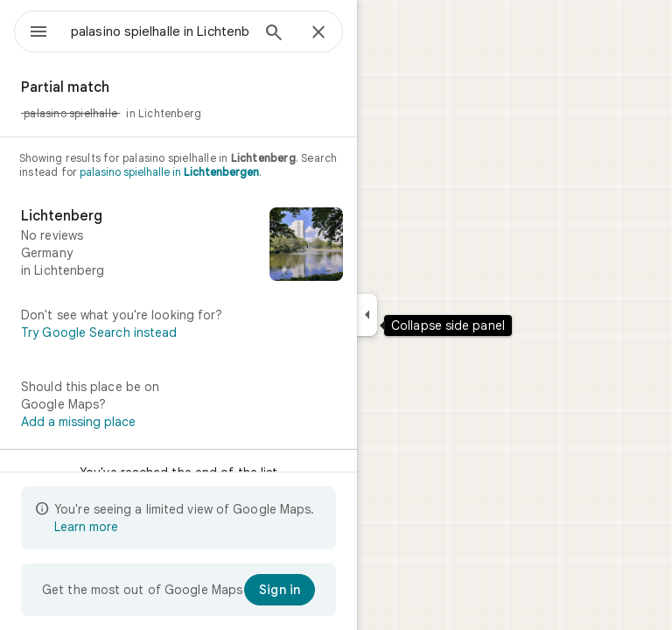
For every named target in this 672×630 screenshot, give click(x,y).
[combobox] (160, 31)
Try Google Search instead (99, 332)
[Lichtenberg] (178, 246)
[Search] (274, 34)
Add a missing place (78, 422)
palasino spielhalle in (169, 172)
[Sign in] (280, 590)
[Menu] (38, 33)
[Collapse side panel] (367, 315)
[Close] (318, 33)
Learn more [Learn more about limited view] (86, 527)
